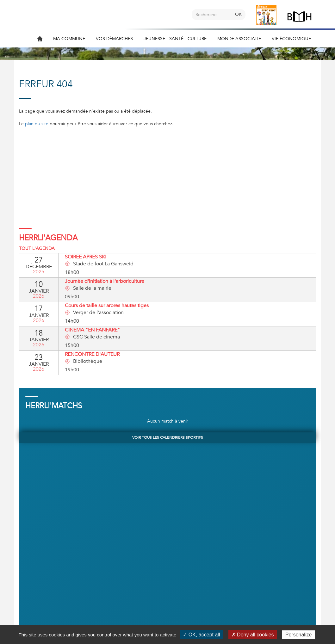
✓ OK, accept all (201, 635)
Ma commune (69, 39)
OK (238, 14)
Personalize (299, 635)
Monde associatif (239, 39)
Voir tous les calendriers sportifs (168, 437)
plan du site (37, 124)
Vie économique (291, 39)
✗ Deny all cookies (253, 635)
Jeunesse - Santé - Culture (175, 39)
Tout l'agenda (37, 248)
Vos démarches (114, 39)
